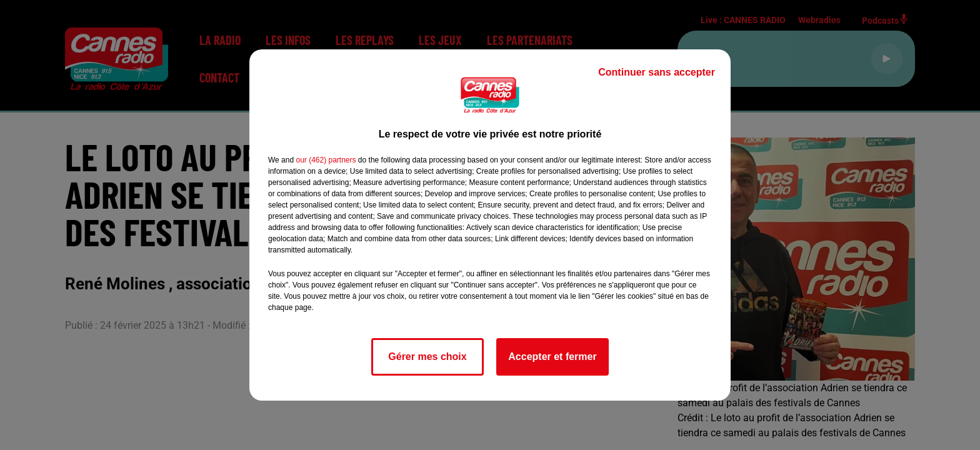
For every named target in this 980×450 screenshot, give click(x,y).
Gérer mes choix (427, 357)
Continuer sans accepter (657, 72)
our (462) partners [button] (326, 160)
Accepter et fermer (552, 357)
